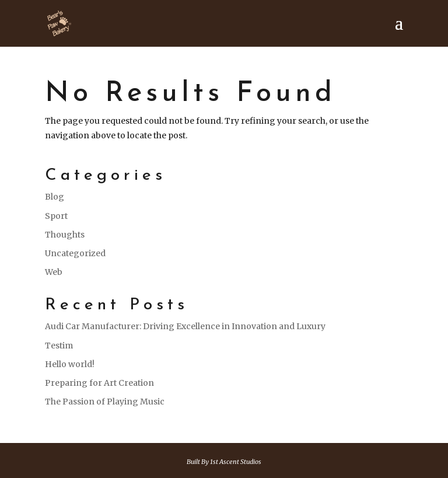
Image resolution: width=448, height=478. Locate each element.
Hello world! (70, 364)
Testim (59, 346)
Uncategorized (75, 253)
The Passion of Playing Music (105, 402)
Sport (56, 216)
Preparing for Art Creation (99, 383)
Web (54, 272)
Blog (55, 197)
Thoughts (65, 235)
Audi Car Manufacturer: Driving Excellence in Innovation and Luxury (185, 326)
